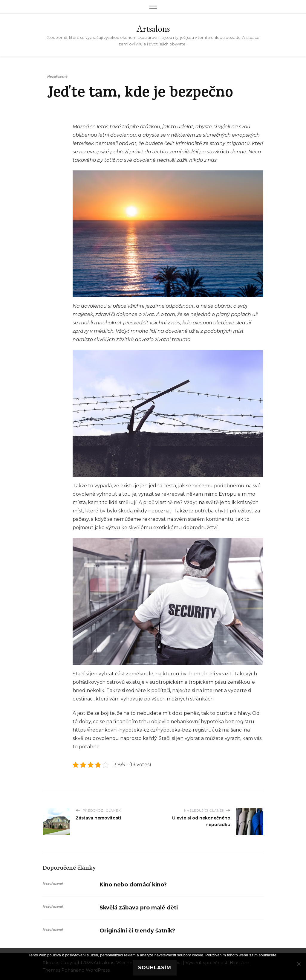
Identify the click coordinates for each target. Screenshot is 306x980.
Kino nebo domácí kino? (133, 884)
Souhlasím (155, 968)
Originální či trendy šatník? (137, 931)
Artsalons (153, 29)
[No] (299, 964)
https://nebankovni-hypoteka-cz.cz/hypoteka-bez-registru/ (143, 730)
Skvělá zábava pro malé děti (139, 908)
